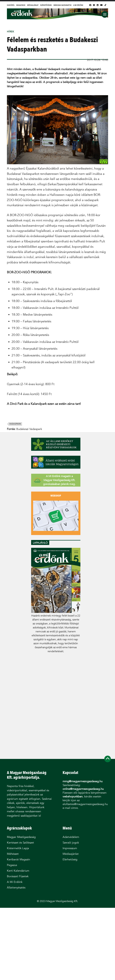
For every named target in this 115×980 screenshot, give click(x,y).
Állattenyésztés (16, 888)
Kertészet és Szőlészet (20, 843)
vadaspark (15, 424)
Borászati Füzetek (18, 876)
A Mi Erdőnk (78, 5)
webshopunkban (73, 797)
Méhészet (13, 854)
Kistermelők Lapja (18, 848)
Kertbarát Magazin (18, 859)
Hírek (11, 32)
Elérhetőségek (46, 5)
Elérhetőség (70, 859)
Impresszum (70, 848)
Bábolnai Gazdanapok (63, 5)
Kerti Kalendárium (18, 871)
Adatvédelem (71, 837)
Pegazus (12, 865)
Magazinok (21, 5)
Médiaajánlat (33, 5)
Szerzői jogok (71, 843)
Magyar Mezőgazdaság (21, 837)
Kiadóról (11, 5)
